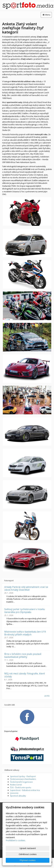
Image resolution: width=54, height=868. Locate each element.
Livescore (14, 793)
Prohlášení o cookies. (16, 840)
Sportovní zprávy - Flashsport (23, 776)
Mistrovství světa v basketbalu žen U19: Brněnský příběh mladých (25, 633)
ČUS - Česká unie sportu (21, 787)
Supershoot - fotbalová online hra (25, 790)
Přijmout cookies (28, 860)
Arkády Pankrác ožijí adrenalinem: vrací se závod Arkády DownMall (26, 588)
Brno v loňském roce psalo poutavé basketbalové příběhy (23, 655)
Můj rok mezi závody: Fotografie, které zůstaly (25, 675)
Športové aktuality (18, 796)
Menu (46, 15)
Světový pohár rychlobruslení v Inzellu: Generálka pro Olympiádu (25, 611)
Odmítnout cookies (28, 854)
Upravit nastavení (28, 848)
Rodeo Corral (16, 785)
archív (47, 696)
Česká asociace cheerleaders (23, 779)
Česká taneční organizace (21, 782)
